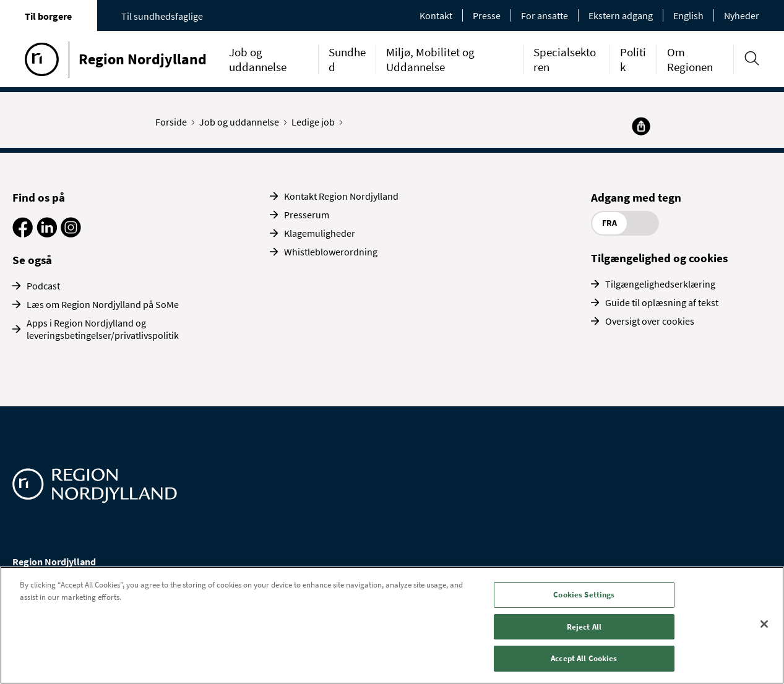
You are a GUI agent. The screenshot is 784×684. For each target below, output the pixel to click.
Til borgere (48, 16)
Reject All (584, 627)
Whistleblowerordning (331, 252)
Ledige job (316, 122)
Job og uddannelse (258, 59)
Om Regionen (690, 59)
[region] (392, 625)
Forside (174, 122)
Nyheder (742, 15)
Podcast (43, 286)
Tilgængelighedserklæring (660, 284)
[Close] (764, 624)
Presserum (307, 215)
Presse (487, 15)
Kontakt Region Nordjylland (341, 196)
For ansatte (545, 15)
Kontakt (436, 15)
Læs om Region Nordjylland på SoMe (103, 304)
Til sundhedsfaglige (162, 16)
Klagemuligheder (320, 233)
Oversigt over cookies (650, 321)
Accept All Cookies (584, 658)
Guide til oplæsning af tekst (662, 302)
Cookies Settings (584, 595)
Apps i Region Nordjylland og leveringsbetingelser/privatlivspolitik (103, 329)
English (688, 15)
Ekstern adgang (621, 15)
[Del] (641, 126)
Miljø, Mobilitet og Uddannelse (430, 59)
